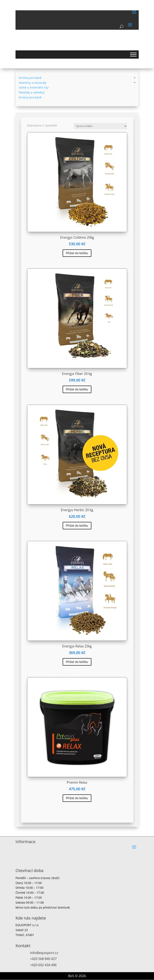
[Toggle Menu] (133, 54)
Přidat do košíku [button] (77, 253)
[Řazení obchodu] (100, 126)
